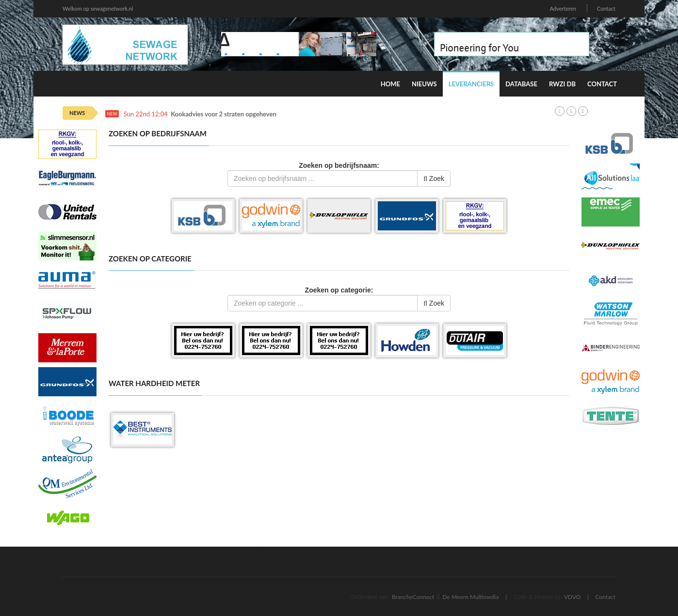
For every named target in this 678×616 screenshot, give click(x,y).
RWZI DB (562, 84)
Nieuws (424, 84)
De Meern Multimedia (471, 597)
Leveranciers (471, 84)
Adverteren (563, 8)
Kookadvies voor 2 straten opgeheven (224, 114)
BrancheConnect (413, 597)
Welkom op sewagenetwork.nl (98, 8)
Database (521, 84)
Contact (606, 8)
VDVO (573, 597)
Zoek (434, 178)
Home (390, 84)
